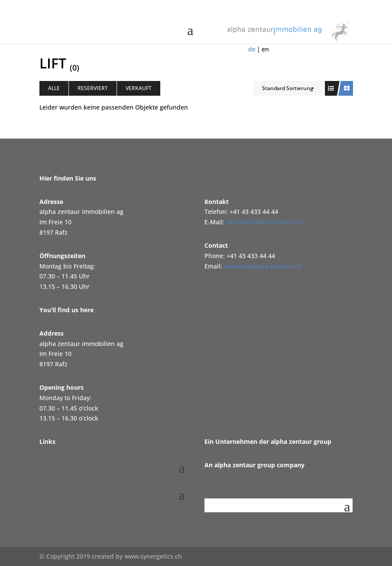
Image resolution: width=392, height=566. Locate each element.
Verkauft (139, 88)
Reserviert (93, 88)
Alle (54, 88)
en (265, 49)
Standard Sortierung (288, 88)
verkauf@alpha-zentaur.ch (265, 222)
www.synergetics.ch (153, 556)
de (252, 49)
